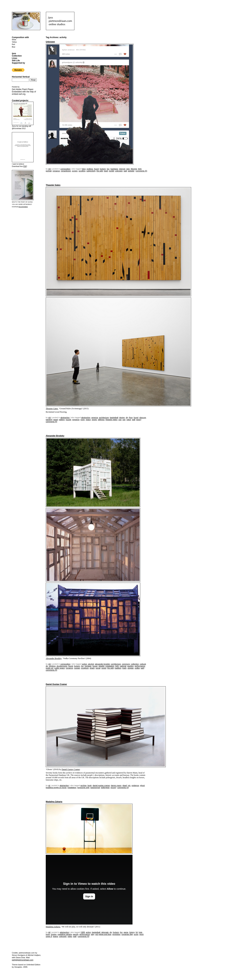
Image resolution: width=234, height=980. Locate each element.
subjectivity (91, 171)
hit (137, 932)
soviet (104, 668)
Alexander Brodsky (55, 436)
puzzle (68, 420)
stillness (101, 420)
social (98, 668)
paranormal (95, 787)
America (95, 418)
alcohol (91, 664)
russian (77, 668)
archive (83, 785)
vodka (137, 668)
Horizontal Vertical (21, 77)
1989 (83, 932)
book (90, 785)
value (129, 420)
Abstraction (65, 418)
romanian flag (127, 934)
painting (49, 420)
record (113, 787)
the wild (100, 171)
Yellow (14, 42)
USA (120, 420)
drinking (52, 666)
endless (90, 169)
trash (106, 171)
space (88, 420)
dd (49, 932)
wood (138, 420)
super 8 (49, 936)
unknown (119, 171)
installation (110, 666)
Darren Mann (116, 785)
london (54, 934)
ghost (142, 785)
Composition (65, 169)
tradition (118, 668)
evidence (135, 785)
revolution (116, 934)
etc (129, 785)
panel (56, 420)
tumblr (111, 171)
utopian (131, 668)
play (93, 934)
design (122, 418)
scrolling (82, 171)
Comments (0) (141, 171)
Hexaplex (18, 967)
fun (108, 169)
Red (13, 44)
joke (128, 169)
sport (141, 934)
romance (56, 171)
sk (49, 785)
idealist (101, 666)
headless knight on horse (56, 787)
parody (76, 934)
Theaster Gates (53, 185)
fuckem (103, 169)
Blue (14, 47)
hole (141, 932)
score (136, 934)
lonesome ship (83, 787)
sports (94, 420)
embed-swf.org (19, 94)
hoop (48, 934)
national (123, 666)
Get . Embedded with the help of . (24, 92)
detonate (105, 932)
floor (131, 418)
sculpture (85, 668)
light (140, 169)
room (83, 420)
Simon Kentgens (19, 955)
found (96, 169)
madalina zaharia (65, 934)
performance (140, 666)
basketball (114, 418)
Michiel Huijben (34, 955)
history (132, 932)
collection (135, 664)
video (70, 936)
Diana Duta (20, 958)
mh (50, 169)
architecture (104, 418)
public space (60, 668)
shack (92, 668)
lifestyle (134, 169)
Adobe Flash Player (24, 89)
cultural (143, 664)
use (124, 420)
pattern (62, 420)
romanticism (66, 171)
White (14, 40)
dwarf (125, 785)
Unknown (50, 42)
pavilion (130, 666)
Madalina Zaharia (54, 802)
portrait (49, 171)
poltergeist (105, 787)
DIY (127, 418)
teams (56, 936)
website (131, 171)
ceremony (126, 664)
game (126, 932)
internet (122, 169)
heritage (88, 666)
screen (75, 171)
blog (84, 169)
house (95, 666)
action (84, 664)
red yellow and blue (103, 934)
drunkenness (62, 666)
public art (50, 668)
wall (125, 171)
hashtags (114, 169)
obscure (143, 418)
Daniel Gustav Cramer (56, 684)
